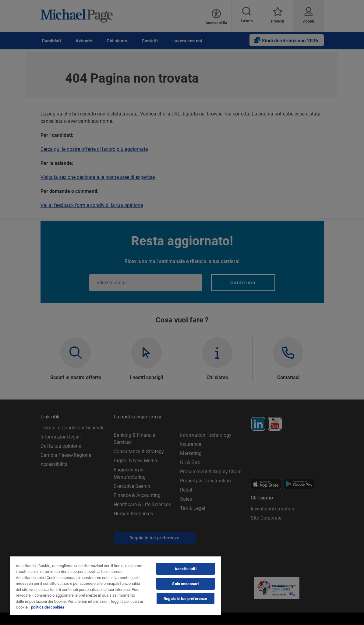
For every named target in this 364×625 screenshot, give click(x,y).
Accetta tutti (186, 569)
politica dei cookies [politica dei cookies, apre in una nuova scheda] (48, 607)
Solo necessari (185, 584)
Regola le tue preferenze (185, 599)
